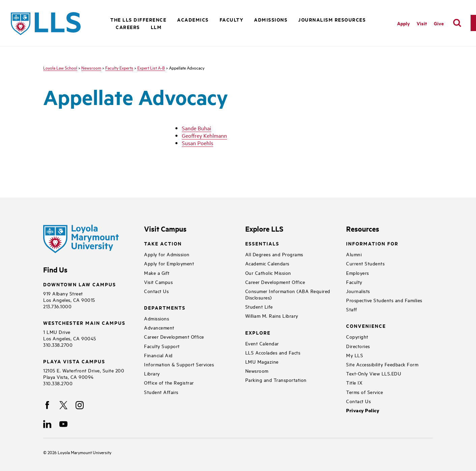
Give (439, 23)
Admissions (157, 318)
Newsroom (91, 68)
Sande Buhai (197, 128)
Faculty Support (162, 346)
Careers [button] (128, 27)
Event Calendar (262, 343)
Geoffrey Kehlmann (204, 135)
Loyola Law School (60, 68)
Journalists (358, 291)
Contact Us (156, 291)
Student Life (259, 306)
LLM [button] (156, 27)
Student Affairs (161, 392)
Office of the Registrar (169, 382)
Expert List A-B (151, 68)
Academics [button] (193, 19)
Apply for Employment (169, 263)
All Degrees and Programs (274, 254)
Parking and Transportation (276, 380)
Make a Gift (157, 273)
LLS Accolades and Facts (273, 352)
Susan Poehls (198, 143)
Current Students (365, 263)
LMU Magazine (262, 361)
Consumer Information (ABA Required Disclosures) (288, 294)
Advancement (159, 327)
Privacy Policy (363, 410)
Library (152, 373)
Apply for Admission (167, 254)
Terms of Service (365, 392)
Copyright (357, 336)
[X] (63, 405)
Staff (352, 309)
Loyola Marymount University (79, 452)
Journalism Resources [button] (332, 19)
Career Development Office (174, 336)
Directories (358, 346)
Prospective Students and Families (384, 300)
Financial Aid (158, 355)
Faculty (354, 282)
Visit (422, 23)
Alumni (354, 254)
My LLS (355, 355)
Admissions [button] (271, 19)
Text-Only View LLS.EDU (374, 373)
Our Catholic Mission (268, 273)
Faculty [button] (232, 19)
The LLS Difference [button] (138, 19)
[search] (457, 23)
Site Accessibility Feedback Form (382, 364)
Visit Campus (158, 282)
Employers (358, 273)
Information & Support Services (179, 364)
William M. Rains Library (272, 316)
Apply (403, 23)
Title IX (354, 382)
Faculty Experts (119, 68)
